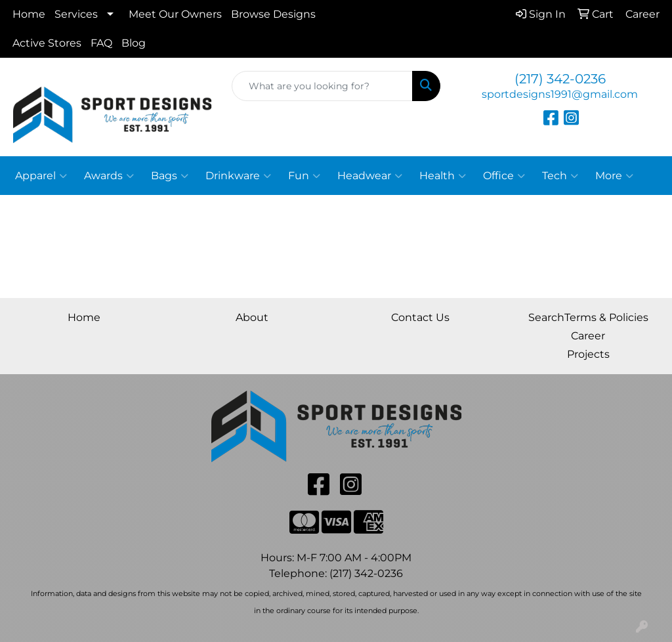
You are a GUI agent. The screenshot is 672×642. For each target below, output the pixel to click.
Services (76, 14)
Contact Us (420, 317)
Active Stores (47, 43)
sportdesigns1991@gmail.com (560, 94)
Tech (560, 176)
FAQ (101, 43)
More (614, 176)
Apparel (41, 176)
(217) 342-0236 (560, 79)
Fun (304, 176)
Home (29, 14)
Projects (588, 354)
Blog (134, 43)
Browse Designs (273, 14)
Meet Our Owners (175, 14)
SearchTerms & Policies (588, 317)
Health (443, 176)
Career (588, 336)
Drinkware (238, 176)
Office (504, 176)
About (252, 317)
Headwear (370, 176)
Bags (170, 176)
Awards (109, 176)
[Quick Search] (322, 86)
